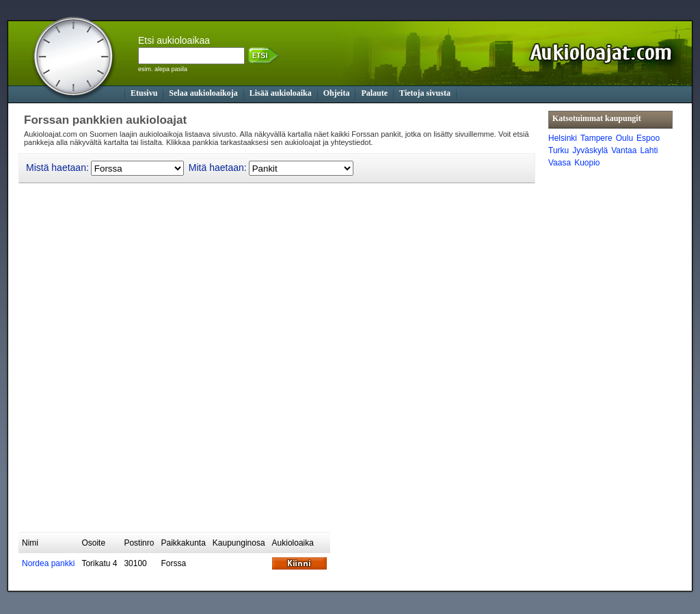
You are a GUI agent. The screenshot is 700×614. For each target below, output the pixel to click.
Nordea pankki (48, 563)
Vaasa (560, 163)
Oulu (624, 138)
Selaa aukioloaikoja (203, 93)
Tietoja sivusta (425, 93)
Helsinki (563, 138)
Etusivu (144, 93)
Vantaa (624, 150)
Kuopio (587, 163)
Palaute (374, 93)
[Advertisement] (267, 498)
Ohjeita (337, 93)
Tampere (596, 138)
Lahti (649, 150)
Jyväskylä (590, 150)
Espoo (648, 138)
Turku (558, 150)
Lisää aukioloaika (281, 93)
